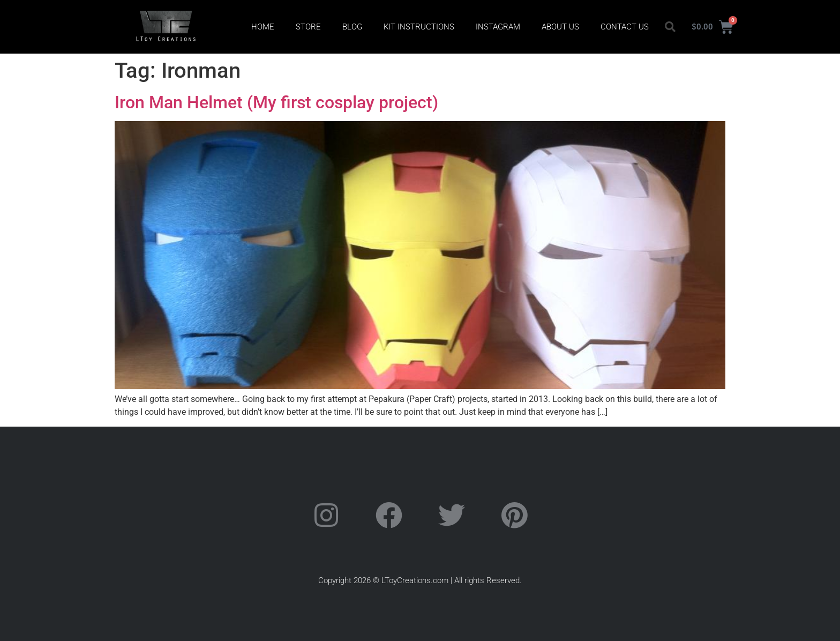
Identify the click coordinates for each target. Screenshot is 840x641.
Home (263, 27)
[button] (670, 27)
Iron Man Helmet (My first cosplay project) (276, 102)
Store (308, 27)
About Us (560, 27)
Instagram (498, 27)
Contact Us (625, 27)
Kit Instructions (419, 27)
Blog (352, 27)
